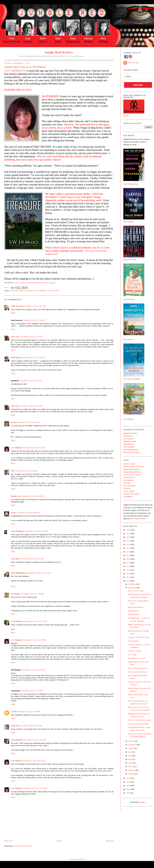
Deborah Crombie (130, 259)
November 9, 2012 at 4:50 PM (35, 740)
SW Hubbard (41, 291)
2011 (128, 778)
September (133, 745)
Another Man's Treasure (23, 291)
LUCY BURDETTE (15, 71)
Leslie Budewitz (17, 621)
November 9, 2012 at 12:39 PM (34, 640)
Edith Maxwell (17, 306)
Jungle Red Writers (59, 52)
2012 (128, 581)
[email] (138, 76)
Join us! (126, 115)
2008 (128, 789)
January (131, 774)
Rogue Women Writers (132, 469)
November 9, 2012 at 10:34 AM (32, 559)
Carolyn (14, 711)
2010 (128, 782)
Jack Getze (15, 337)
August (131, 748)
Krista (13, 512)
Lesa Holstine (128, 480)
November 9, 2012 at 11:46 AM (32, 594)
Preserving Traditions (136, 607)
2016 (128, 566)
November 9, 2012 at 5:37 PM (34, 761)
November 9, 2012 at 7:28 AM (34, 357)
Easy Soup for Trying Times (138, 724)
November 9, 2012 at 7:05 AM (34, 306)
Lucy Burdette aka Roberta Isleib (30, 283)
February (132, 770)
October (132, 741)
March (131, 767)
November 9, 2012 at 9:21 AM (34, 448)
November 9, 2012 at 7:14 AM (31, 337)
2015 (128, 570)
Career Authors (129, 491)
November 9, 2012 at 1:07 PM (32, 691)
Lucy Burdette (129, 419)
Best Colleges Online (138, 519)
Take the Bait (54, 291)
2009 (128, 786)
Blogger (142, 802)
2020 (128, 552)
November (132, 588)
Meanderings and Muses (132, 472)
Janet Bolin (15, 559)
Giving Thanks (133, 641)
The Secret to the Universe (138, 672)
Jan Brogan (15, 594)
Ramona (14, 422)
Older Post (110, 841)
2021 (128, 548)
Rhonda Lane (16, 496)
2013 (128, 577)
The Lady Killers (130, 486)
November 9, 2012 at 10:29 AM (36, 531)
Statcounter (77, 859)
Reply (13, 313)
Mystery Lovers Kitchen (132, 475)
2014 (128, 574)
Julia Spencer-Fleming (132, 452)
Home (59, 841)
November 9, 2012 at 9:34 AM (26, 471)
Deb (12, 471)
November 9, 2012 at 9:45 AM (33, 496)
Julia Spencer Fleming (131, 379)
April (131, 763)
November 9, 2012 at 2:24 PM (31, 726)
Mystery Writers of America (134, 466)
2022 (128, 544)
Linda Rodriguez (17, 531)
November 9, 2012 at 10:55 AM (39, 573)
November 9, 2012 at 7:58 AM (31, 406)
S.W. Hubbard (17, 448)
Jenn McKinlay (129, 299)
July (130, 752)
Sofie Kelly (15, 726)
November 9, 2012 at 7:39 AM (31, 381)
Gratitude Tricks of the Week (138, 637)
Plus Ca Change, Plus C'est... (138, 668)
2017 (128, 563)
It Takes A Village (134, 651)
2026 (128, 530)
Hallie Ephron (16, 357)
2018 (128, 559)
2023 (128, 541)
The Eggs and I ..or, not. (137, 658)
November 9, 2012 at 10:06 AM (28, 512)
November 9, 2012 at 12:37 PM (35, 621)
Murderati (127, 488)
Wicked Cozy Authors (131, 494)
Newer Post (8, 841)
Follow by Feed (133, 63)
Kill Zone (127, 483)
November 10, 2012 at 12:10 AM (35, 788)
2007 (128, 793)
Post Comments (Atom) (23, 846)
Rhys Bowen (128, 339)
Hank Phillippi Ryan (19, 573)
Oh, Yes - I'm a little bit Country (140, 720)
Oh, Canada (132, 655)
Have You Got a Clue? (136, 591)
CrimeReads (128, 497)
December (132, 584)
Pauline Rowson (134, 614)
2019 (128, 555)
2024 (128, 537)
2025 (128, 534)
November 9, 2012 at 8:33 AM (29, 422)
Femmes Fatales (129, 477)
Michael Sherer (133, 611)
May (130, 759)
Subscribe (138, 85)
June (130, 756)
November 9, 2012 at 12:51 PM (33, 670)
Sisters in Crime (129, 464)
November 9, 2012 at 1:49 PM (29, 711)
